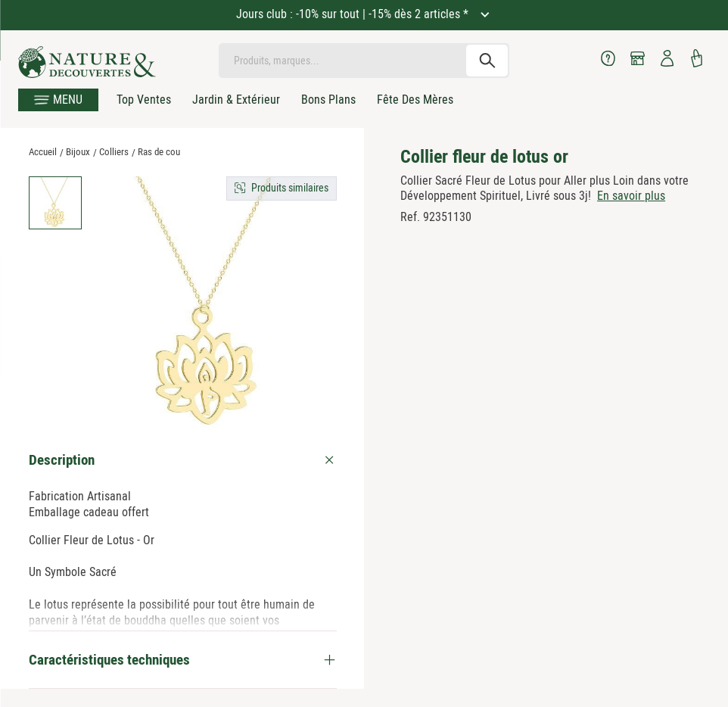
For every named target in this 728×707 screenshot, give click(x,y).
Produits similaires (290, 188)
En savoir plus (631, 196)
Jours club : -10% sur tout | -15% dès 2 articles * (354, 14)
